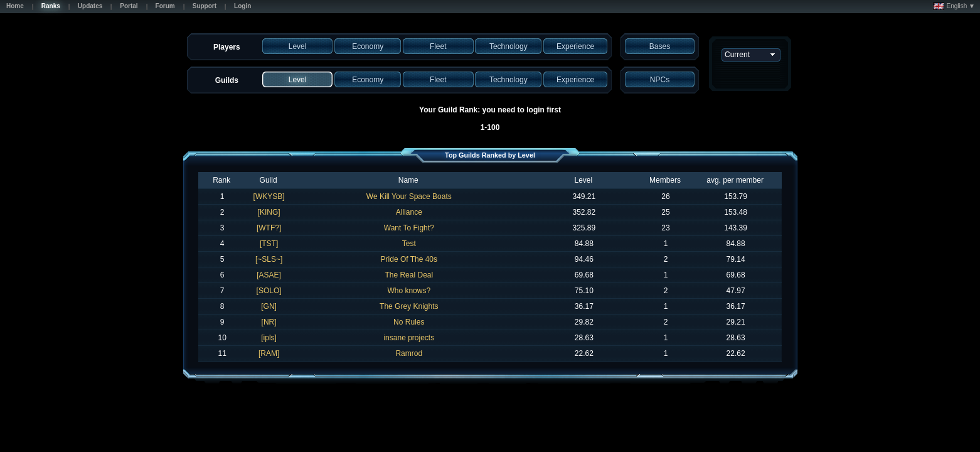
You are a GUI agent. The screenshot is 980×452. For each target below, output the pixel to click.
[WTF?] (269, 228)
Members (665, 180)
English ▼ (954, 6)
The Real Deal (409, 275)
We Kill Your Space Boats (409, 196)
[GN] (269, 306)
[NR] (269, 322)
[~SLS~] (269, 259)
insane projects (409, 338)
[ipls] (269, 338)
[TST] (269, 244)
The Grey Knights (409, 306)
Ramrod (409, 353)
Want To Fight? (409, 228)
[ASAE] (269, 275)
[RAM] (269, 353)
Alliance (409, 212)
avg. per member (735, 180)
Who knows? (409, 291)
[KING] (269, 212)
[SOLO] (269, 291)
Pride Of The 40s (409, 259)
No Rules (409, 322)
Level (583, 180)
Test (409, 244)
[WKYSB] (269, 196)
